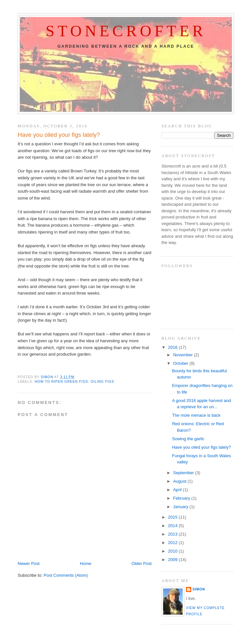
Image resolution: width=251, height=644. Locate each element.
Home (86, 563)
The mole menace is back (196, 415)
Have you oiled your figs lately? (201, 447)
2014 (173, 526)
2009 (173, 560)
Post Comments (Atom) (66, 575)
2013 (173, 534)
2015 (173, 517)
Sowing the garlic (188, 439)
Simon (199, 589)
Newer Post (29, 563)
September (184, 473)
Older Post (142, 563)
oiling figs (102, 382)
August (180, 481)
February (182, 498)
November (184, 355)
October (181, 363)
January (181, 507)
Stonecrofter (126, 31)
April (178, 490)
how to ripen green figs (61, 382)
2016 (173, 347)
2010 (173, 551)
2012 (173, 543)
